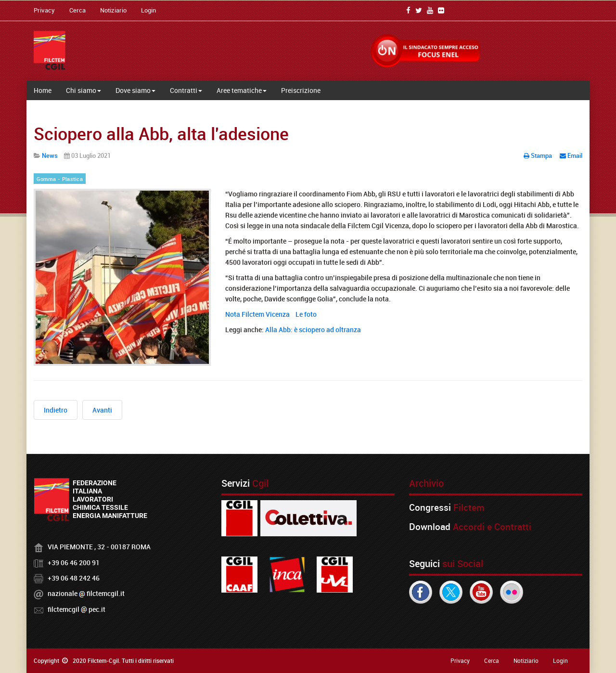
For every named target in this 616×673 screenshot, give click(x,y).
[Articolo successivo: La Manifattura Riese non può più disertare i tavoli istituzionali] (102, 410)
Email (571, 155)
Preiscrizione (301, 90)
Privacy (44, 10)
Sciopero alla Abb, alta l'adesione (161, 133)
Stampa (539, 155)
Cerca (77, 10)
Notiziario (113, 10)
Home (43, 90)
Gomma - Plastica (60, 179)
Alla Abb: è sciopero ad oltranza (313, 330)
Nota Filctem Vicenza (257, 314)
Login (148, 10)
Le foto (306, 314)
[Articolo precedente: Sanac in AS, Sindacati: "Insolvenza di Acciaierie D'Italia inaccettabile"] (56, 410)
